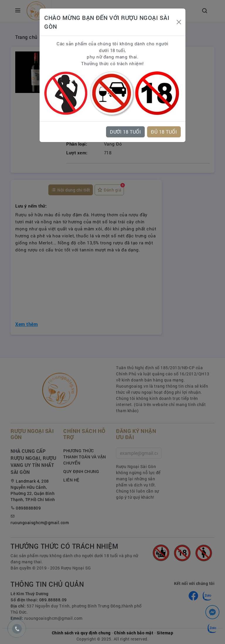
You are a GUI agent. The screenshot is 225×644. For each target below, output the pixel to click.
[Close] (179, 22)
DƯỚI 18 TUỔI (125, 132)
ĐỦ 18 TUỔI (164, 132)
